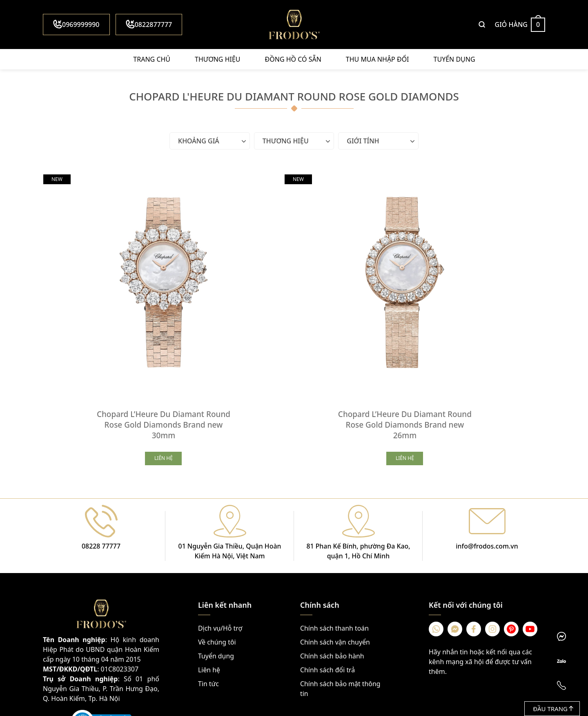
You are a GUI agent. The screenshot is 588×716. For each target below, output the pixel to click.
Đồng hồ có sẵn (293, 59)
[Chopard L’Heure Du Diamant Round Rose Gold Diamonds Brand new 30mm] (127, 245)
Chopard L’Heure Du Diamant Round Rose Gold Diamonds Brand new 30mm (127, 351)
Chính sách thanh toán (335, 555)
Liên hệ (209, 597)
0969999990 (76, 24)
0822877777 (149, 24)
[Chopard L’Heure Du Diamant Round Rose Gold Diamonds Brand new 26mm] (294, 245)
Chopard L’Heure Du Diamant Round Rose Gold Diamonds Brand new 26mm (294, 351)
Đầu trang (553, 709)
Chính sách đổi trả (328, 597)
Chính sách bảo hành (332, 583)
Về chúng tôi (217, 569)
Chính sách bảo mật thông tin (341, 616)
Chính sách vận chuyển (335, 569)
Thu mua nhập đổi (378, 59)
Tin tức (208, 611)
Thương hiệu (217, 59)
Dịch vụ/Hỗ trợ (220, 555)
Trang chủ (152, 59)
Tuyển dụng (454, 59)
